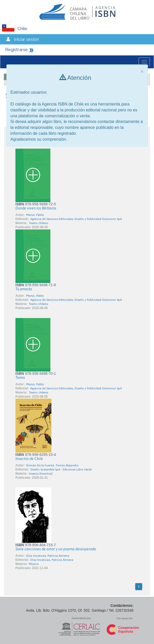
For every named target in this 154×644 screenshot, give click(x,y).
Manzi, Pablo (35, 215)
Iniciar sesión (26, 39)
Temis (20, 378)
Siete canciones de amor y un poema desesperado (56, 549)
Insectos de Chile (29, 459)
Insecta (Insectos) (41, 474)
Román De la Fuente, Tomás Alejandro (52, 465)
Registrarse (16, 50)
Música (34, 564)
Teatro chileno (39, 223)
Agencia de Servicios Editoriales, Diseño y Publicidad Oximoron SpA (76, 219)
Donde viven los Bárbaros (36, 208)
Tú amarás (24, 289)
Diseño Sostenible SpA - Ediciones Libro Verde (61, 469)
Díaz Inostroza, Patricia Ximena (48, 556)
